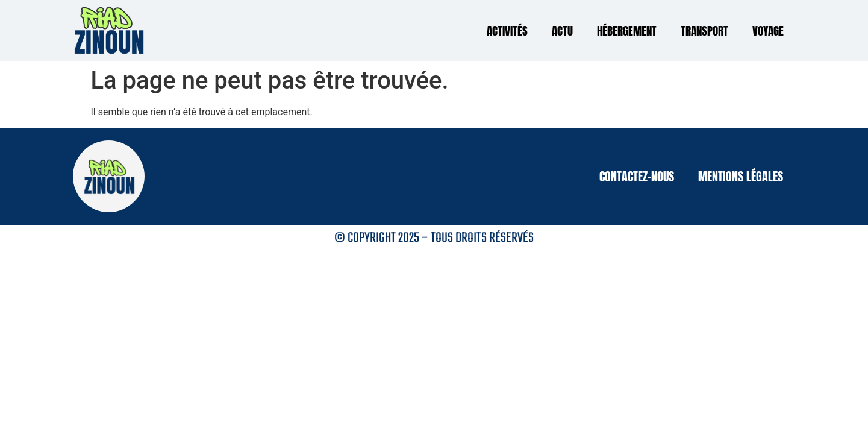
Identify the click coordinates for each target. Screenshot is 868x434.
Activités (507, 31)
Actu (562, 31)
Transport (704, 31)
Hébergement (627, 31)
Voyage (768, 31)
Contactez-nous (637, 176)
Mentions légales (741, 176)
